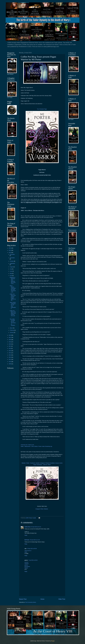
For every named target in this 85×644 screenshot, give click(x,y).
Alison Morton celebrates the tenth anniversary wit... (13, 289)
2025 (10, 248)
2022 (10, 335)
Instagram (38, 509)
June (11, 271)
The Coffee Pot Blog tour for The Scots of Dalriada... (13, 322)
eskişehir (27, 564)
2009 (10, 364)
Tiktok (49, 465)
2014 (10, 353)
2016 (10, 348)
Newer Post (23, 599)
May (11, 273)
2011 (10, 359)
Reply (26, 535)
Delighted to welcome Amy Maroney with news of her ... (13, 281)
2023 (10, 253)
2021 (10, 337)
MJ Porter (27, 540)
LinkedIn (37, 463)
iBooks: (36, 446)
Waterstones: (28, 446)
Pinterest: (48, 463)
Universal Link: (24, 445)
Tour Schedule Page (42, 109)
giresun (26, 565)
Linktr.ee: (45, 465)
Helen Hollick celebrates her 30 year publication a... (13, 305)
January (12, 332)
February (12, 330)
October (12, 261)
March (12, 328)
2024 (10, 250)
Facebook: (33, 463)
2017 (10, 346)
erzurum (26, 562)
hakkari (26, 568)
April (11, 276)
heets (26, 552)
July (11, 269)
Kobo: (33, 446)
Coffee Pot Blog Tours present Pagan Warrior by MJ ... (13, 297)
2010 (10, 362)
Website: (24, 463)
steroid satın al (28, 551)
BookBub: (53, 463)
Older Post (62, 599)
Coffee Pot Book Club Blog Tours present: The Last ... (13, 314)
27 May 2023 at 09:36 (32, 549)
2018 (10, 344)
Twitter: (28, 463)
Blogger (53, 641)
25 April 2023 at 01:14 (36, 527)
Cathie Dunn (28, 527)
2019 (10, 342)
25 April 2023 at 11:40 (35, 540)
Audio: (43, 446)
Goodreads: (39, 465)
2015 (10, 351)
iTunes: (40, 446)
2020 (10, 340)
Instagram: (43, 463)
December (12, 254)
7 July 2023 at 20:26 (33, 560)
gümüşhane (27, 567)
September (12, 263)
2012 (10, 357)
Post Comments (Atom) (31, 602)
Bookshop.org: (49, 446)
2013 (10, 355)
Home (42, 599)
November (12, 258)
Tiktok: (42, 509)
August (12, 267)
